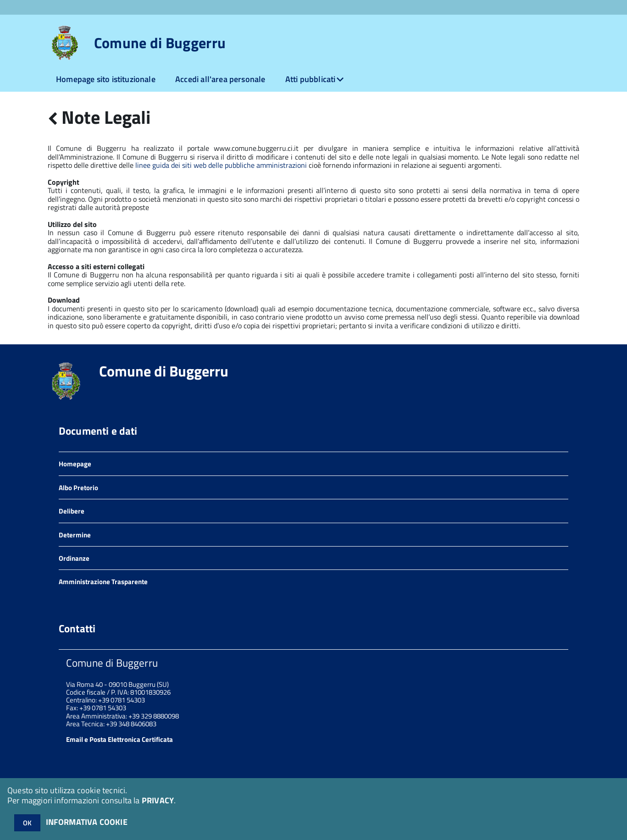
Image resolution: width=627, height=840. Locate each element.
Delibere (72, 511)
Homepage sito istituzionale (106, 79)
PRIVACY (158, 800)
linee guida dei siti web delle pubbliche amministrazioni (221, 165)
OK (27, 823)
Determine (75, 535)
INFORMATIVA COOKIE (87, 822)
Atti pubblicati (311, 79)
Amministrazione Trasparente (103, 582)
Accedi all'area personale (220, 79)
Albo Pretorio (78, 488)
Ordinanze (74, 558)
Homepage (75, 464)
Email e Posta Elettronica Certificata (119, 739)
